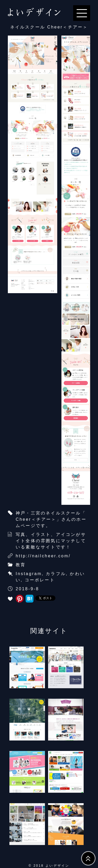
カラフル (56, 574)
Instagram (29, 574)
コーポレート (40, 580)
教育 (21, 565)
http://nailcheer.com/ (43, 556)
